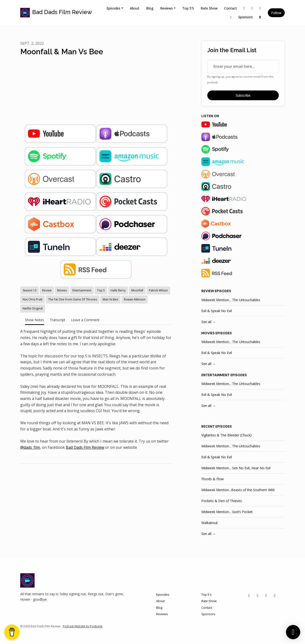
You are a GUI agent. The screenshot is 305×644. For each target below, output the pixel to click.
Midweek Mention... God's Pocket (227, 512)
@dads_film (30, 447)
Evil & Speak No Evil (217, 311)
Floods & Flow (213, 479)
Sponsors (246, 17)
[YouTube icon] (275, 595)
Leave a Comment (85, 320)
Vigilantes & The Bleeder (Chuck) (226, 435)
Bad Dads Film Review (85, 447)
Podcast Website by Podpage (83, 626)
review (208, 291)
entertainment (216, 375)
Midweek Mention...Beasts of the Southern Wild (238, 490)
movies (208, 333)
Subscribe (243, 95)
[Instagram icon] (258, 595)
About (135, 8)
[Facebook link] (260, 8)
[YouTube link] (231, 17)
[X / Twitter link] (244, 8)
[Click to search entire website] (260, 17)
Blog (150, 8)
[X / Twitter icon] (249, 595)
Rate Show (209, 8)
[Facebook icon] (266, 595)
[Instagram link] (252, 8)
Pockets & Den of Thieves (222, 501)
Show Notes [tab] (35, 320)
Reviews (166, 8)
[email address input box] (243, 66)
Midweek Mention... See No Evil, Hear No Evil (236, 468)
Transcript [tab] (58, 320)
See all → (208, 322)
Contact (231, 8)
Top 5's (188, 8)
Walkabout (210, 523)
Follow (276, 13)
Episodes (113, 8)
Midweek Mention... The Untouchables (231, 300)
